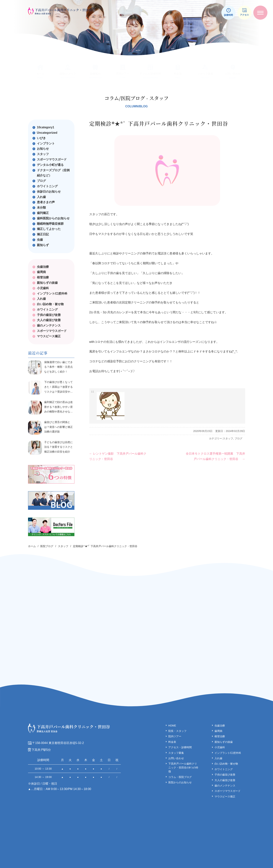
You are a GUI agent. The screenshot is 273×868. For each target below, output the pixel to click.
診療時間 (228, 12)
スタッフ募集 (176, 736)
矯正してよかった (49, 229)
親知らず (43, 245)
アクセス (244, 12)
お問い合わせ (176, 741)
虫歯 (40, 240)
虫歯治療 (43, 267)
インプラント (46, 143)
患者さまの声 (46, 202)
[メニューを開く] (260, 13)
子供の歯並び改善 (49, 315)
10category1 (46, 127)
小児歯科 (43, 288)
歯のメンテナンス (49, 325)
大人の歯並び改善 (49, 320)
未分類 (41, 208)
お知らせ (43, 149)
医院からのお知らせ (180, 765)
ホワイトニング (47, 186)
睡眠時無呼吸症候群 (50, 224)
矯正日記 (43, 234)
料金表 (172, 725)
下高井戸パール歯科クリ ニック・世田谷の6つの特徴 (183, 751)
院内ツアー (175, 719)
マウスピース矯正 (49, 336)
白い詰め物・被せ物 (50, 304)
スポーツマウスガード (52, 159)
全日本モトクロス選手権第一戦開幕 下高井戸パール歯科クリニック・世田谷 (215, 456)
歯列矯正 (43, 213)
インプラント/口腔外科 (52, 294)
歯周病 (41, 272)
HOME (172, 708)
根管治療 (43, 277)
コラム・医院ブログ (180, 760)
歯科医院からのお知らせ (53, 218)
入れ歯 (41, 197)
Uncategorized (47, 133)
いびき (41, 138)
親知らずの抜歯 (47, 283)
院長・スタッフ (177, 714)
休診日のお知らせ (49, 192)
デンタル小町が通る (50, 165)
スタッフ (228, 438)
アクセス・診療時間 (180, 730)
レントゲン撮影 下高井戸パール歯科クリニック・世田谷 (118, 456)
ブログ (238, 438)
